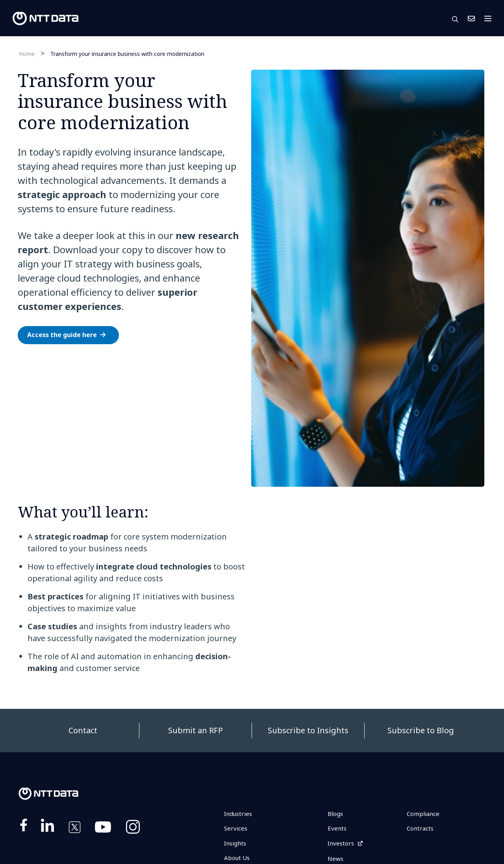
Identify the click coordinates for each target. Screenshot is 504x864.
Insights (236, 844)
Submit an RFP (195, 730)
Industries (239, 814)
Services (236, 829)
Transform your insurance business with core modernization (127, 53)
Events (337, 829)
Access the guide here (62, 335)
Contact (83, 730)
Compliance (424, 814)
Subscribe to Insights (308, 730)
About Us (238, 859)
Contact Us (471, 19)
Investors (342, 844)
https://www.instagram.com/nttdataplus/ (133, 829)
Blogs (336, 814)
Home (27, 54)
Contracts (421, 829)
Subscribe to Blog (421, 730)
